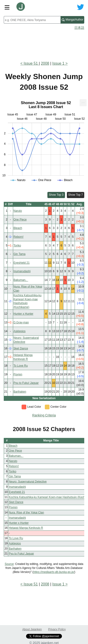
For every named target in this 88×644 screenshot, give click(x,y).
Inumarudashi (22, 271)
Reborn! (18, 237)
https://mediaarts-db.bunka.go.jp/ (54, 572)
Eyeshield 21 (21, 263)
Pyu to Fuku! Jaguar (26, 383)
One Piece (20, 220)
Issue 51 (31, 63)
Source (9, 564)
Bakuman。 (21, 280)
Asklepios (19, 331)
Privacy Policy (57, 629)
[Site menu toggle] (7, 7)
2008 (45, 63)
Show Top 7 (76, 195)
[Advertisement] (44, 44)
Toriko (17, 246)
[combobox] (32, 20)
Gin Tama (19, 254)
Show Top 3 (56, 195)
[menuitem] (83, 103)
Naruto (18, 211)
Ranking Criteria (44, 415)
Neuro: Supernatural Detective (28, 482)
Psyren (18, 374)
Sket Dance (21, 348)
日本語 (79, 28)
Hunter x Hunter (23, 314)
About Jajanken (32, 629)
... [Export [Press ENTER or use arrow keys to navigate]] (83, 102)
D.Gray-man (21, 322)
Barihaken (20, 392)
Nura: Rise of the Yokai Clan (26, 513)
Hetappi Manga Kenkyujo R (26, 528)
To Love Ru (21, 366)
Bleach (18, 228)
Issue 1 (58, 63)
